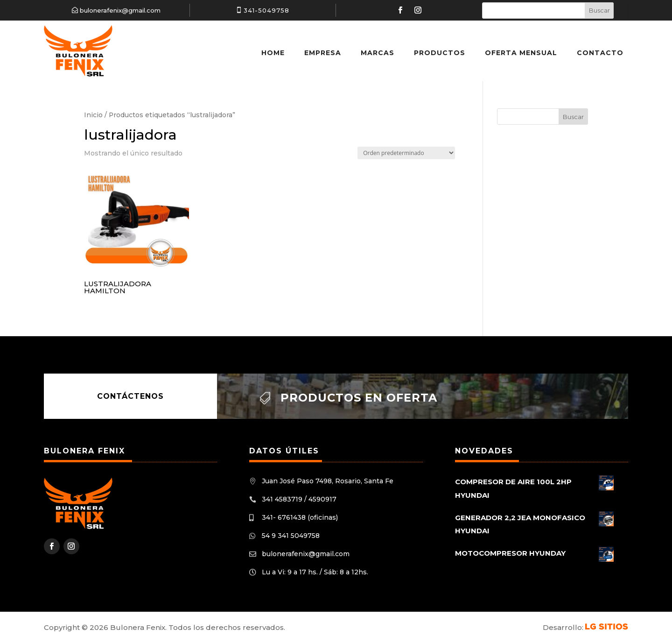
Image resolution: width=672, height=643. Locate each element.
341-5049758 (266, 10)
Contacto (600, 53)
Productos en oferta (359, 398)
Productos (440, 53)
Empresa (323, 53)
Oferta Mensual (521, 53)
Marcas (378, 53)
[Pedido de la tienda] (406, 153)
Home (273, 53)
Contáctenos (130, 396)
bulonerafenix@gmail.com (120, 10)
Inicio (93, 115)
